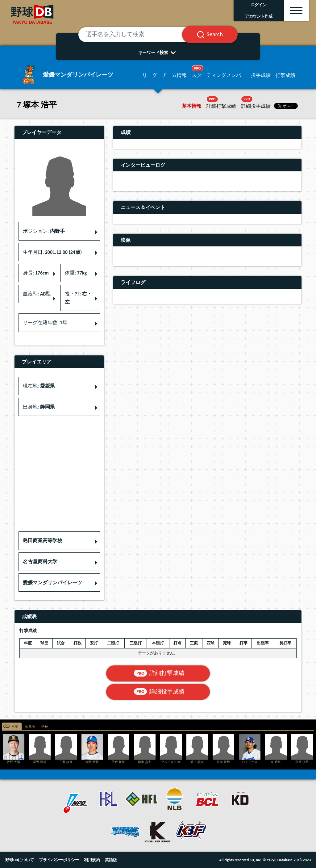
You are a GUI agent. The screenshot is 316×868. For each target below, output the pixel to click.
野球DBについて (20, 860)
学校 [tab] (45, 727)
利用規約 (92, 860)
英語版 (111, 860)
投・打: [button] (78, 298)
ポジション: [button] (44, 231)
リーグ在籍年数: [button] (45, 323)
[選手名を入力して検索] (138, 35)
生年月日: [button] (52, 252)
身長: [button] (36, 273)
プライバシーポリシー (59, 860)
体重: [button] (76, 273)
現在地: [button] (39, 386)
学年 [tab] (15, 727)
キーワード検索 (158, 52)
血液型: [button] (37, 294)
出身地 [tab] (30, 727)
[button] (59, 541)
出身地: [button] (39, 407)
